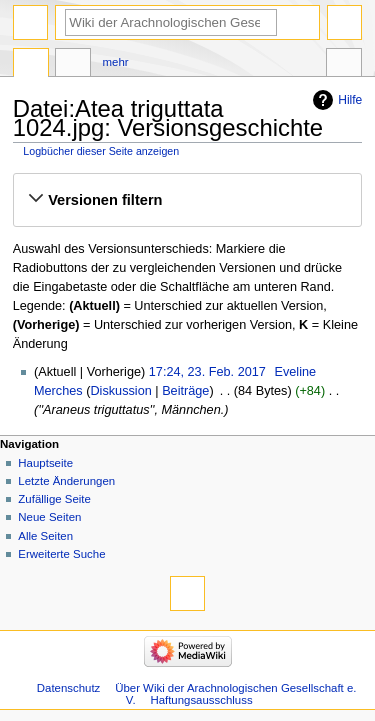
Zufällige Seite (54, 499)
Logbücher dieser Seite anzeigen (101, 151)
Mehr (116, 62)
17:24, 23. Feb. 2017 (207, 372)
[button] (187, 200)
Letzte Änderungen (66, 481)
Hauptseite (45, 463)
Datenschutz (69, 688)
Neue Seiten (49, 517)
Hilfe (350, 100)
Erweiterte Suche (61, 554)
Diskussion (120, 391)
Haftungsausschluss (201, 700)
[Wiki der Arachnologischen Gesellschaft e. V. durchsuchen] (171, 22)
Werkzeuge (344, 65)
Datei (31, 65)
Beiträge (185, 391)
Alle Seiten (45, 536)
